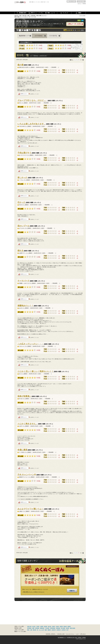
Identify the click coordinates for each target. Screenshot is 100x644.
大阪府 (53, 626)
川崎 (31, 630)
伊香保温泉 (53, 628)
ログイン (80, 4)
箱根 (33, 628)
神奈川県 (29, 626)
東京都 (49, 626)
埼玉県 (34, 626)
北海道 (57, 626)
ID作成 (84, 4)
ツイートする (82, 16)
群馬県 (46, 626)
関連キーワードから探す (20, 632)
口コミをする (54, 36)
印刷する (72, 591)
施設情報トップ (25, 36)
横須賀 (35, 630)
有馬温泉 (37, 628)
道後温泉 (58, 628)
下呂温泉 (47, 628)
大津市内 (64, 630)
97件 (82, 30)
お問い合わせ (83, 634)
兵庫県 (42, 626)
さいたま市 (41, 630)
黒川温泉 (63, 628)
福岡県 (69, 626)
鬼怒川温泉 (73, 628)
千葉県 (38, 626)
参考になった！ (24, 94)
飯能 (46, 630)
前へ (72, 60)
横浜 (28, 630)
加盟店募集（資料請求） (51, 634)
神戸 (67, 630)
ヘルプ (77, 634)
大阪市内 (54, 630)
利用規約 (80, 638)
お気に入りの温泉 (71, 1)
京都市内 (59, 630)
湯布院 (68, 628)
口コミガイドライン (70, 634)
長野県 (61, 626)
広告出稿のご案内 (61, 634)
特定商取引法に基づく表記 (72, 638)
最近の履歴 (81, 1)
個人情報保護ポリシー (62, 638)
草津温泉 (29, 628)
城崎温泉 (42, 628)
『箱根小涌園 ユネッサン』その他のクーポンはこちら (33, 592)
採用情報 (84, 638)
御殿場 (49, 630)
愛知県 (65, 626)
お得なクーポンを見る (74, 24)
